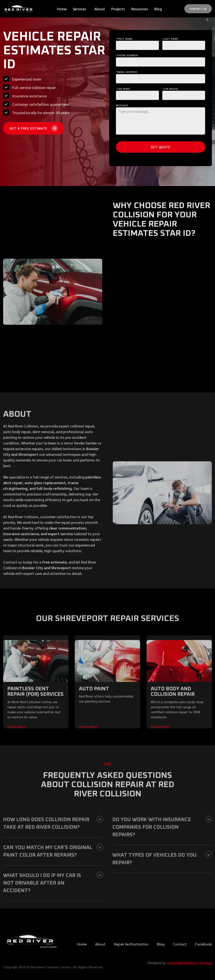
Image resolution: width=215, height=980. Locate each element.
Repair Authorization (131, 956)
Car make (123, 89)
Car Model (170, 89)
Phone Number (127, 55)
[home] (19, 9)
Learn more (16, 739)
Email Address (127, 72)
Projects (118, 9)
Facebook (204, 956)
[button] (79, 9)
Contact (180, 956)
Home (62, 9)
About (100, 956)
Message (122, 105)
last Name (170, 39)
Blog (158, 9)
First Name (124, 39)
